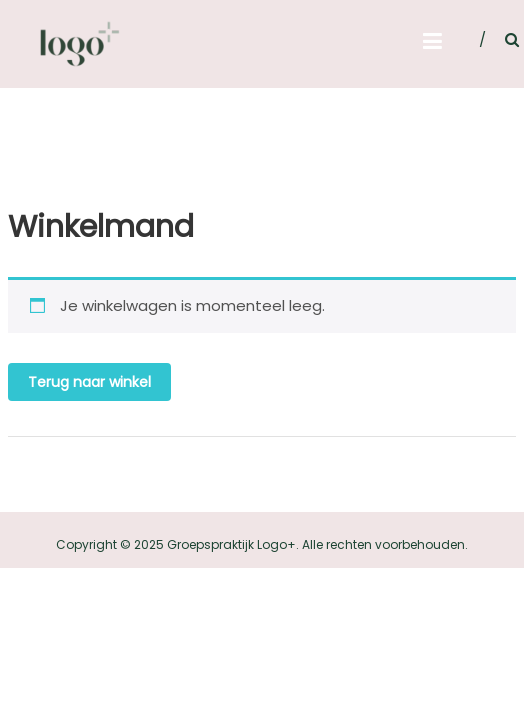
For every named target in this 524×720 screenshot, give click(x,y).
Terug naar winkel (89, 382)
